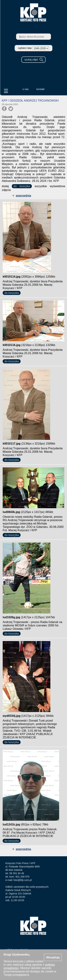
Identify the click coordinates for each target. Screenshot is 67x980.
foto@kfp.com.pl (23, 880)
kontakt (40, 89)
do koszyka (22, 186)
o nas (26, 89)
